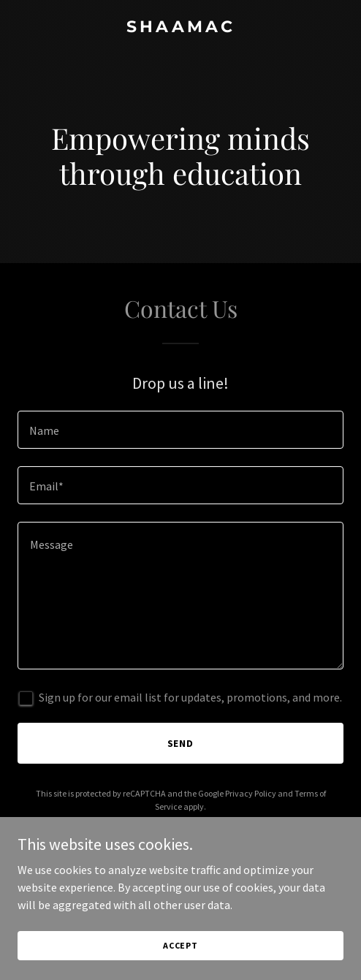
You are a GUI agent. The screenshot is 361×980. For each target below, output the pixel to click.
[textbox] (180, 430)
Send (181, 743)
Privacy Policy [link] (251, 793)
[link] (180, 28)
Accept (180, 945)
